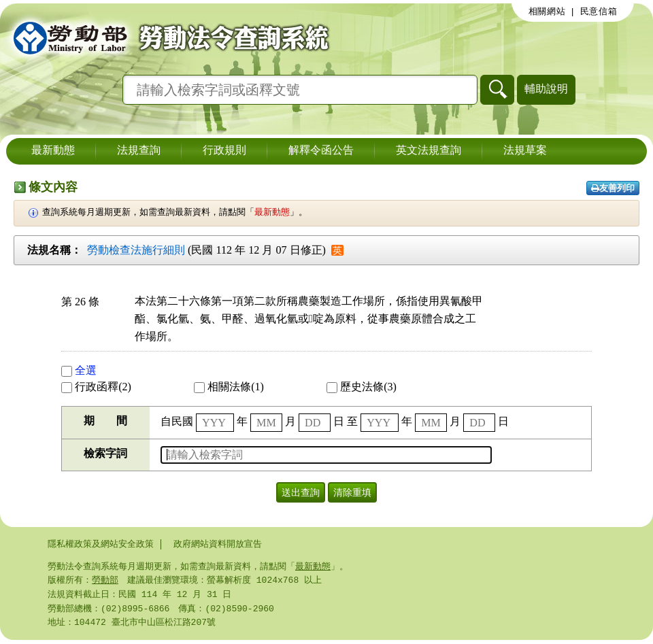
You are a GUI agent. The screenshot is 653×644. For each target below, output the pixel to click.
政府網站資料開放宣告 (218, 544)
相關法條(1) (229, 387)
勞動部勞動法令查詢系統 (167, 37)
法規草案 (525, 151)
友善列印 (613, 188)
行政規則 (224, 151)
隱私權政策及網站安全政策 (101, 544)
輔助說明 (546, 89)
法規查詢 (139, 151)
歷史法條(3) (362, 387)
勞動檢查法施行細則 (136, 250)
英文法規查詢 (429, 151)
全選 (79, 370)
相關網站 (547, 12)
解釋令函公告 (321, 151)
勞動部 (105, 581)
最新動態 (53, 151)
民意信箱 (599, 12)
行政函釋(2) (96, 387)
